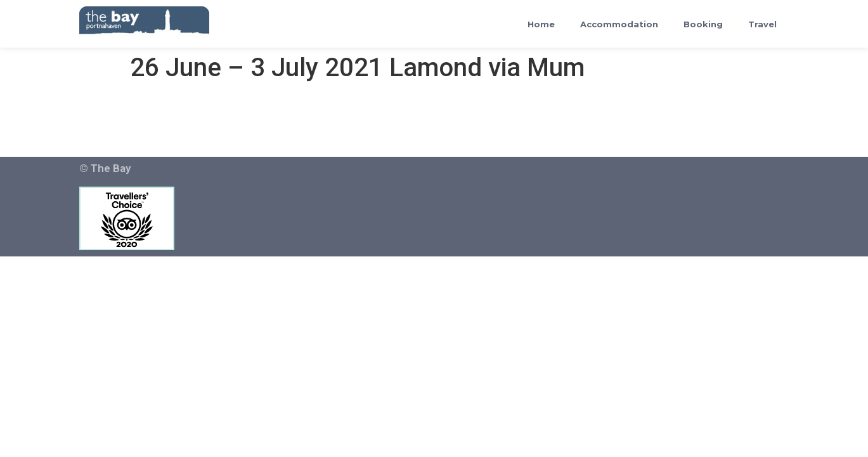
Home (541, 24)
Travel (762, 24)
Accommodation (619, 24)
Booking (703, 24)
